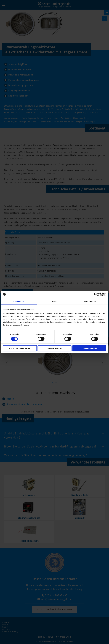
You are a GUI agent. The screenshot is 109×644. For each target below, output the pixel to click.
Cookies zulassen (89, 348)
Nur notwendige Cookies (20, 348)
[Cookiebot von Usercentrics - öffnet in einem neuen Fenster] (96, 294)
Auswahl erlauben (54, 348)
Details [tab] (55, 301)
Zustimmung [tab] (19, 301)
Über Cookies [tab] (90, 301)
